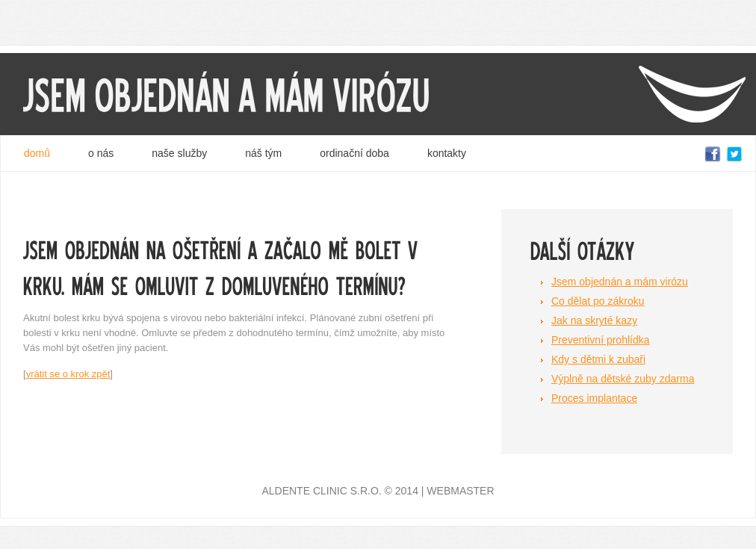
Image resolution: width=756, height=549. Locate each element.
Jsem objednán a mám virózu (620, 282)
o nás (101, 153)
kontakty (447, 153)
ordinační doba (354, 153)
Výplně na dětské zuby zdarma (623, 379)
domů (37, 153)
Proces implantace (594, 398)
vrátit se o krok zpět (68, 374)
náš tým (263, 153)
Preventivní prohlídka (601, 340)
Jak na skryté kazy (594, 320)
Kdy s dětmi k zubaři (598, 359)
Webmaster (460, 491)
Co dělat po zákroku (598, 301)
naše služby (179, 153)
